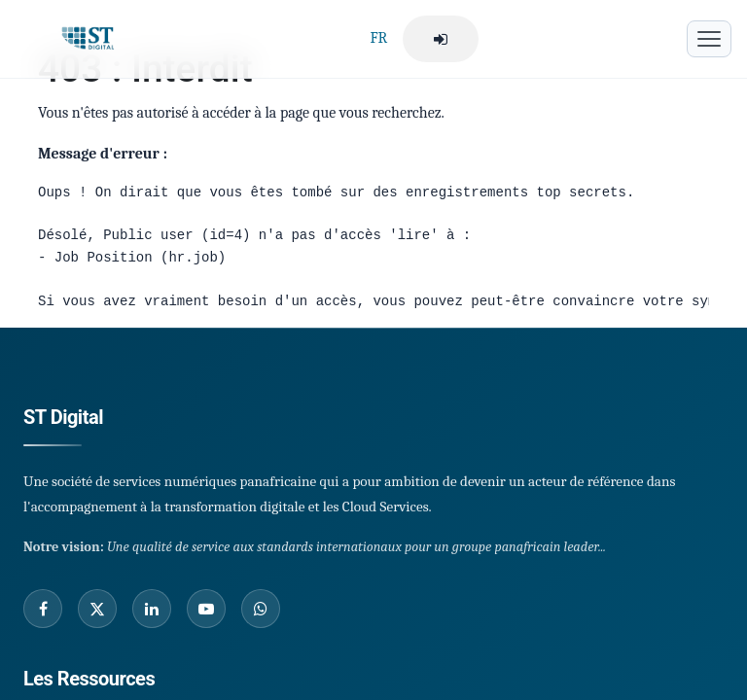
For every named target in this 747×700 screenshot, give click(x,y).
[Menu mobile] (709, 39)
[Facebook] (43, 609)
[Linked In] (152, 609)
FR (378, 38)
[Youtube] (206, 609)
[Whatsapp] (261, 609)
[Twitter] (97, 609)
